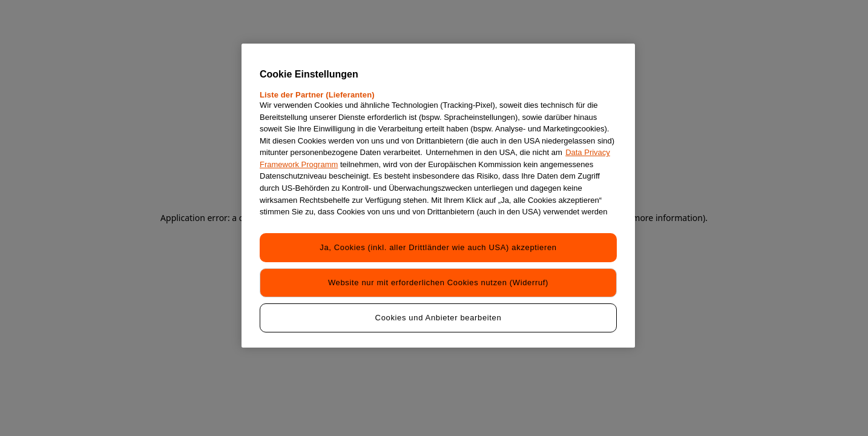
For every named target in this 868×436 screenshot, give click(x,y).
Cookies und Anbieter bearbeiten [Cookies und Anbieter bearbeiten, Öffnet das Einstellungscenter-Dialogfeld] (439, 318)
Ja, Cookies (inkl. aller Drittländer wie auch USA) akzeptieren (438, 247)
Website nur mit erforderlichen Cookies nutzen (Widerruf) (438, 282)
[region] (438, 196)
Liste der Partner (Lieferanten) (317, 95)
